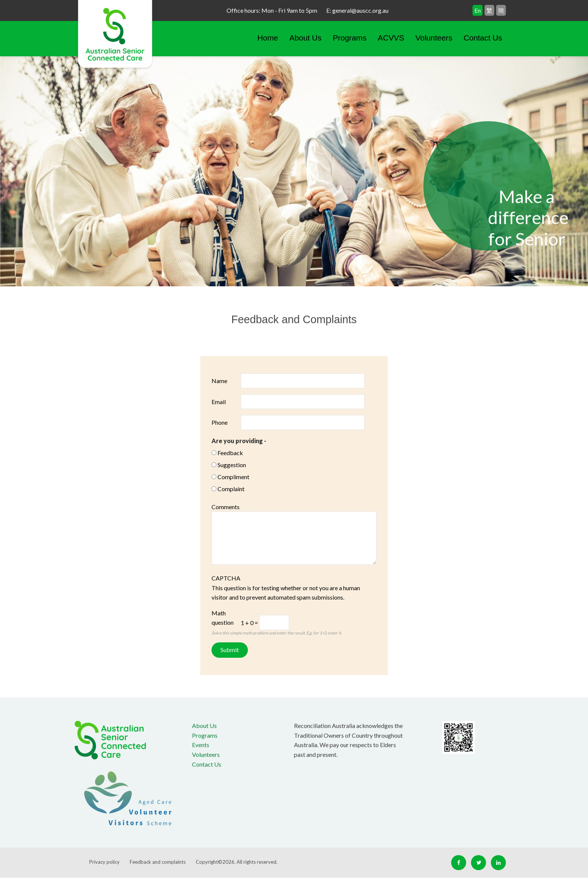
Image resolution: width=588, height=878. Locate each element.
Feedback (230, 453)
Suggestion (232, 465)
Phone (220, 422)
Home (268, 38)
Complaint (231, 489)
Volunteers (434, 38)
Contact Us (483, 38)
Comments (226, 507)
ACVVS (391, 38)
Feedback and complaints (158, 862)
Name (219, 381)
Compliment (233, 477)
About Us (306, 38)
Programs (349, 38)
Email (219, 402)
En (478, 10)
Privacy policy (104, 862)
